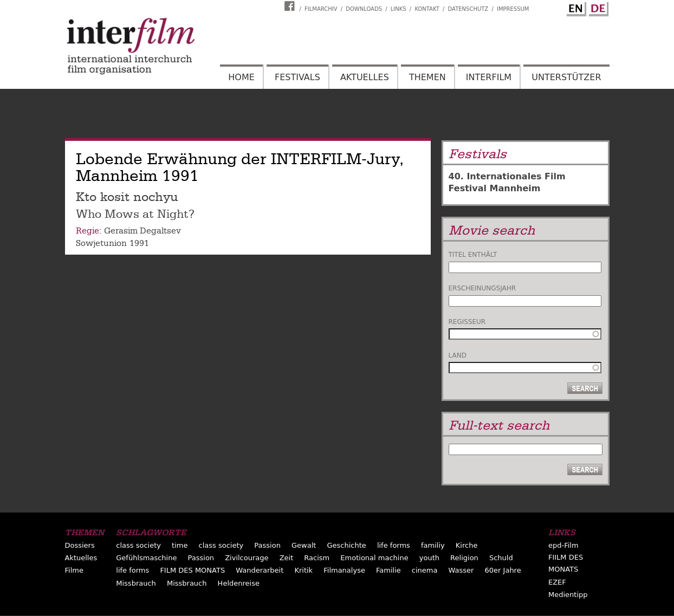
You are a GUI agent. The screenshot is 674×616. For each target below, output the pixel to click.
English (575, 7)
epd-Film (563, 545)
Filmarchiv (321, 9)
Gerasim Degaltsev (142, 231)
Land (458, 355)
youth (429, 558)
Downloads (364, 9)
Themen (427, 77)
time (180, 545)
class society (138, 545)
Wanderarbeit (260, 570)
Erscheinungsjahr (482, 288)
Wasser (461, 570)
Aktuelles (365, 77)
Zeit (287, 558)
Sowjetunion (101, 243)
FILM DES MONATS (192, 570)
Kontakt (427, 9)
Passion (267, 545)
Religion (464, 558)
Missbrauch (136, 583)
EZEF (557, 582)
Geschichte (346, 545)
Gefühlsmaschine (146, 558)
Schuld (501, 558)
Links (398, 9)
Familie (388, 570)
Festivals (297, 77)
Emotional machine (374, 558)
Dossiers (80, 545)
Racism (317, 558)
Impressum (513, 9)
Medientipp (568, 595)
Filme (74, 570)
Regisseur (467, 322)
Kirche (467, 545)
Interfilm (489, 77)
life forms (394, 545)
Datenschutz (468, 9)
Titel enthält (473, 255)
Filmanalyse (344, 570)
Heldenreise (239, 583)
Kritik (303, 570)
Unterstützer (566, 77)
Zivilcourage (247, 558)
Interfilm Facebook (291, 6)
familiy (433, 545)
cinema (425, 570)
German (597, 7)
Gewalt (304, 545)
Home (241, 77)
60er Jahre (503, 570)
